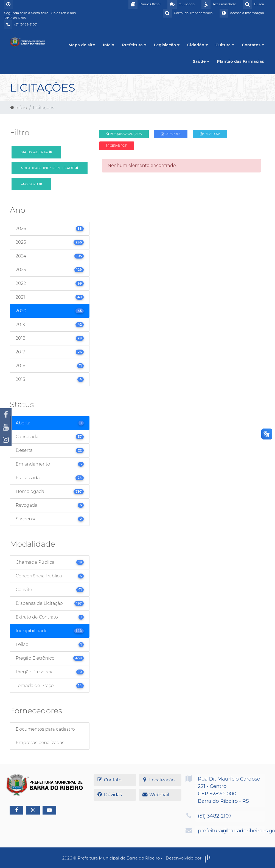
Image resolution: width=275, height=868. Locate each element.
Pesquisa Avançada (124, 134)
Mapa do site (82, 45)
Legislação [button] (167, 45)
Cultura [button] (225, 45)
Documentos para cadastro (45, 729)
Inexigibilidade (50, 168)
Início (109, 45)
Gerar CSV (210, 134)
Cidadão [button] (197, 45)
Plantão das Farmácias (241, 61)
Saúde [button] (201, 61)
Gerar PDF (117, 146)
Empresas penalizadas (40, 743)
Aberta (36, 152)
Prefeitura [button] (134, 45)
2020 (31, 184)
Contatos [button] (253, 45)
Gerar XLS (171, 134)
